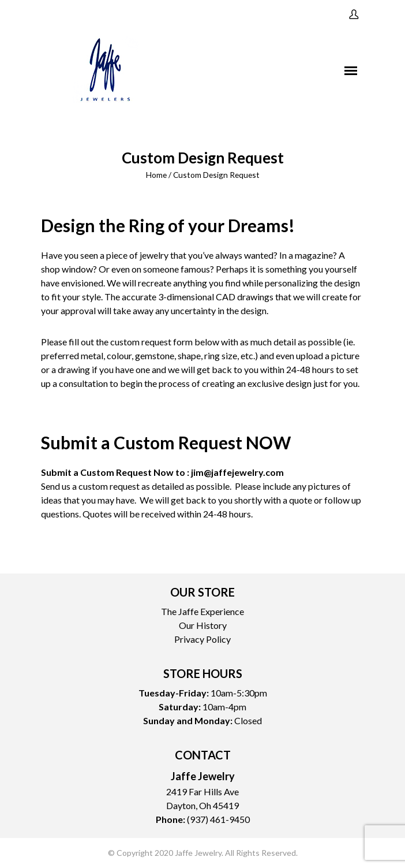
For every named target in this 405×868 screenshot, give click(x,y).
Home (156, 175)
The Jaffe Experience (202, 611)
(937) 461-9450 (218, 819)
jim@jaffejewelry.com (237, 472)
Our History (203, 625)
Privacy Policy (202, 639)
